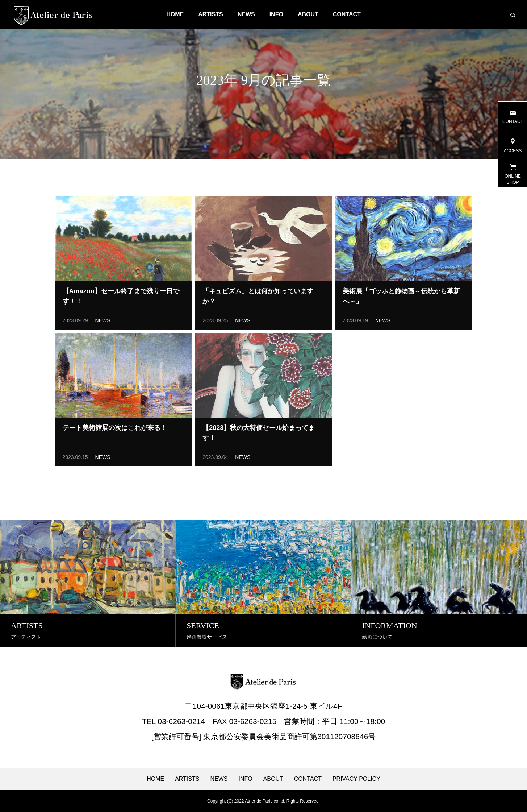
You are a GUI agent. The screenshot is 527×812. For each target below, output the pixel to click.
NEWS (246, 14)
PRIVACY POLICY (356, 779)
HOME (175, 14)
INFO (276, 14)
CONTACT (347, 14)
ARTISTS (210, 14)
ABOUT (308, 14)
